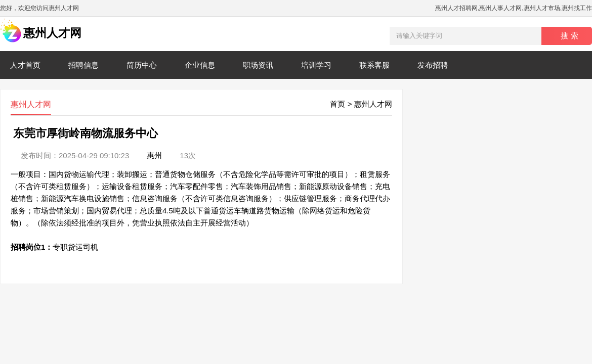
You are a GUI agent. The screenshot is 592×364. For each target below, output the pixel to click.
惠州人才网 (373, 104)
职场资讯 (258, 65)
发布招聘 (433, 65)
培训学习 (316, 65)
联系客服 (374, 65)
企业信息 (200, 65)
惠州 (154, 155)
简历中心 (142, 65)
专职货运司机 (75, 247)
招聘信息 (83, 65)
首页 (337, 104)
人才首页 (25, 65)
